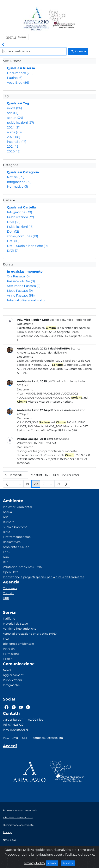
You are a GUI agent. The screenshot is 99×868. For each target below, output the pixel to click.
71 (60, 485)
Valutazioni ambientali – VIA (22, 567)
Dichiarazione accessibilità (18, 825)
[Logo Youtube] (21, 707)
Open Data (11, 572)
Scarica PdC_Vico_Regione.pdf (70, 320)
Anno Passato (21, 295)
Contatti (9, 593)
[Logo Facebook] (6, 707)
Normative (17, 187)
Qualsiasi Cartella (21, 207)
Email (15, 738)
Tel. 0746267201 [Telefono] (14, 725)
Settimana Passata (24, 286)
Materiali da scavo (15, 624)
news (14, 108)
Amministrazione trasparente (20, 810)
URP (6, 598)
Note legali (9, 840)
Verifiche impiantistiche (20, 629)
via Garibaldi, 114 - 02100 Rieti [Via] (23, 720)
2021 (13, 147)
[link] (3, 45)
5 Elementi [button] (17, 476)
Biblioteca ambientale (18, 644)
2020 (14, 151)
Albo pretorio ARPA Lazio (18, 817)
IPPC (6, 552)
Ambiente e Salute (16, 547)
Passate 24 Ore (21, 281)
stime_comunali (22, 236)
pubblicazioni (20, 123)
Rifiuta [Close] (53, 863)
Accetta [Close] (69, 863)
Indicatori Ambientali (18, 507)
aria (13, 113)
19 (29, 485)
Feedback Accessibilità (47, 738)
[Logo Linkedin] (28, 707)
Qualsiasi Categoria (23, 172)
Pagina (15, 78)
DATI (14, 222)
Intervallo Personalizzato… (27, 300)
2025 (14, 137)
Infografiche (19, 182)
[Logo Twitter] (14, 707)
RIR (5, 562)
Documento (20, 73)
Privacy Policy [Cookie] (35, 863)
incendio (17, 142)
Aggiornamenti (14, 675)
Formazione (11, 654)
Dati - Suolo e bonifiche (27, 246)
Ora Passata (18, 276)
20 (37, 485)
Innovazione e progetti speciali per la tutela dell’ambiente (44, 577)
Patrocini (9, 649)
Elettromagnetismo (17, 537)
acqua (15, 118)
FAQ (6, 639)
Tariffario (9, 619)
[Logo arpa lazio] (36, 19)
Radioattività (12, 542)
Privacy (7, 832)
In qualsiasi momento (25, 272)
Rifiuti (7, 532)
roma (14, 132)
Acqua (7, 512)
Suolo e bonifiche (15, 527)
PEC (6, 738)
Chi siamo (10, 588)
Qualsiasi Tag (18, 103)
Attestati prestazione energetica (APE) (30, 634)
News (7, 670)
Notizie (16, 177)
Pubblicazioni (20, 217)
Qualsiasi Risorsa (21, 68)
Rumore (9, 522)
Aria (6, 517)
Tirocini (8, 659)
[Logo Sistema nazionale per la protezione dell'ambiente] (62, 19)
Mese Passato (20, 291)
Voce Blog (18, 83)
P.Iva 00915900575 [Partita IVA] (16, 730)
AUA (6, 557)
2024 (14, 127)
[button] (16, 37)
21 (45, 485)
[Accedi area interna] (10, 747)
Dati (13, 232)
